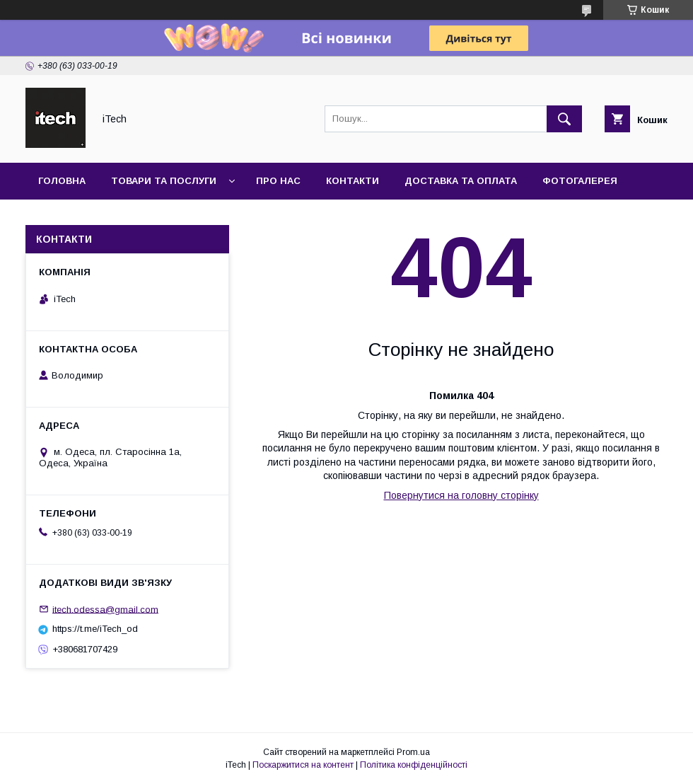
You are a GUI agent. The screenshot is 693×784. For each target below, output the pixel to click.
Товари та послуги (164, 181)
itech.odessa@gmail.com (105, 609)
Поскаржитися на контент (303, 765)
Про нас (278, 181)
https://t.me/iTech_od (95, 629)
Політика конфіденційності (414, 765)
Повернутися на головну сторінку (461, 495)
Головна (62, 181)
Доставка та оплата (461, 181)
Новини (59, 218)
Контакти (353, 181)
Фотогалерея (580, 181)
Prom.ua (413, 752)
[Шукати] (564, 119)
